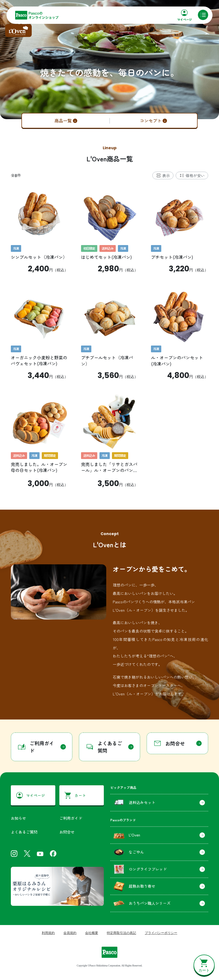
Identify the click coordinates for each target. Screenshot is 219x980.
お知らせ (18, 818)
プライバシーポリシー (161, 933)
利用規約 (48, 933)
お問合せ (67, 832)
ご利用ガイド (71, 818)
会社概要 (92, 933)
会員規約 (70, 933)
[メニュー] (203, 15)
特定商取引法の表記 (121, 933)
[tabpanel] (110, 337)
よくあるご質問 (24, 832)
